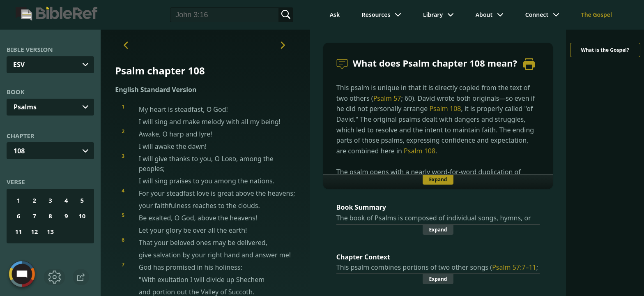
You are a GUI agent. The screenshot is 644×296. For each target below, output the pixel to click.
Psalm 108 (445, 109)
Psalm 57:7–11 (514, 267)
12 (34, 231)
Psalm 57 (387, 98)
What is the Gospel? (605, 50)
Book (16, 92)
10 (82, 216)
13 (50, 231)
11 (19, 231)
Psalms (25, 107)
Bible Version (30, 49)
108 (19, 151)
